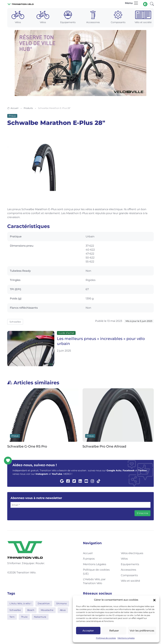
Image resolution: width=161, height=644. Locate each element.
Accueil (14, 108)
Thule (24, 617)
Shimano (62, 603)
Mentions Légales (126, 638)
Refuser (114, 631)
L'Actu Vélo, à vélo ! (20, 603)
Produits (28, 108)
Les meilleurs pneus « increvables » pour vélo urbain (101, 341)
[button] (154, 600)
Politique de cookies (106, 638)
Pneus (12, 116)
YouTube (57, 474)
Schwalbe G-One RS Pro (27, 447)
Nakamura (40, 617)
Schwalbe (15, 322)
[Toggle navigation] (132, 4)
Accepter (88, 631)
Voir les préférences (142, 631)
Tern (12, 617)
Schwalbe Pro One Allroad (104, 447)
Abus (63, 610)
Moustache (47, 610)
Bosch (31, 610)
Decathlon (44, 603)
